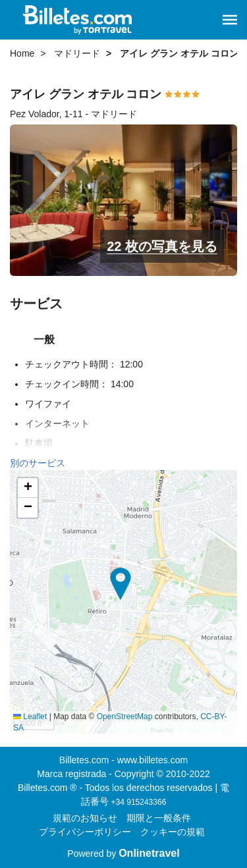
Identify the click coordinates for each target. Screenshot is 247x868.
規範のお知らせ (85, 818)
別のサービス (38, 463)
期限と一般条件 (159, 818)
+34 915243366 (139, 802)
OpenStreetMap (125, 717)
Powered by (123, 854)
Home (22, 53)
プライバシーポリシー (85, 832)
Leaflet (30, 717)
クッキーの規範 (173, 832)
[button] (230, 20)
